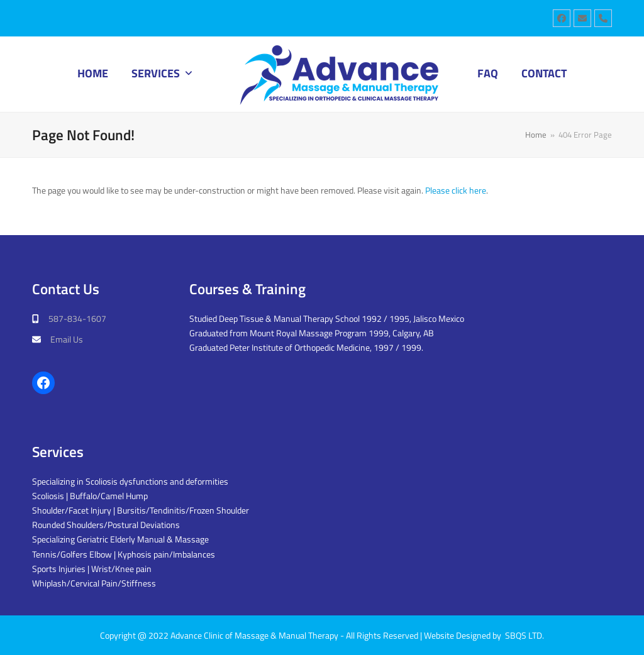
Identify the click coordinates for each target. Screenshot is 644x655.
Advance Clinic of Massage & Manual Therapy (254, 635)
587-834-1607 (77, 318)
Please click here (456, 190)
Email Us (67, 339)
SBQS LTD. (525, 635)
